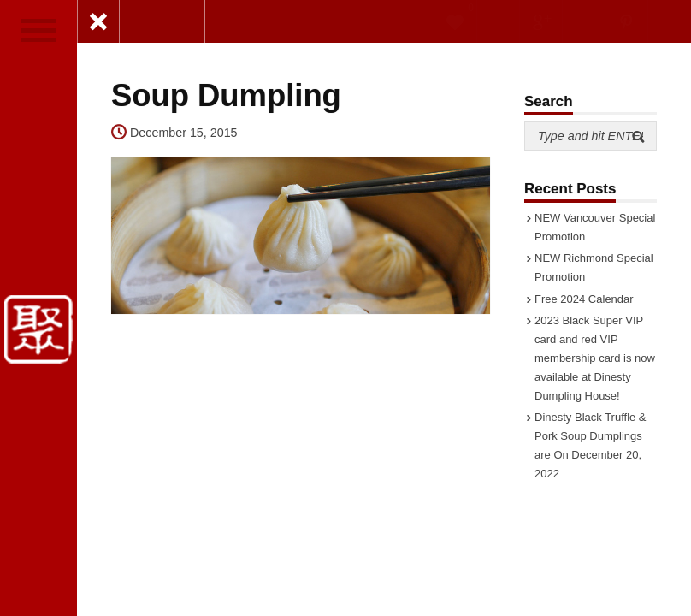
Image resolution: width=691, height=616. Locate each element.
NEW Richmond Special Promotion (594, 267)
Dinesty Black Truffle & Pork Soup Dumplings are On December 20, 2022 (591, 445)
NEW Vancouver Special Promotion (595, 227)
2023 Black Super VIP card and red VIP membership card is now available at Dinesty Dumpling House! (595, 358)
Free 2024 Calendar (584, 299)
